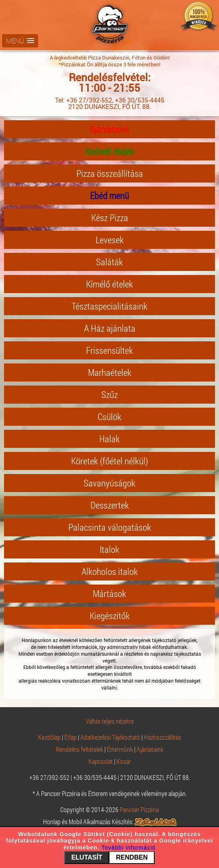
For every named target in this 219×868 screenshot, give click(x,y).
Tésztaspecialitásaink (109, 306)
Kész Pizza (110, 218)
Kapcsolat (101, 761)
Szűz (109, 394)
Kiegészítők (110, 616)
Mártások (109, 593)
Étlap (71, 737)
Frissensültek (109, 350)
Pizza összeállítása (110, 173)
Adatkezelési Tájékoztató (110, 737)
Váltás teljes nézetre (110, 721)
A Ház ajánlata (110, 328)
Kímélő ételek (109, 284)
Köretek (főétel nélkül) (109, 461)
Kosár (124, 761)
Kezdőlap (49, 737)
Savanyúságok (109, 483)
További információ (128, 847)
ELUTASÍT (87, 857)
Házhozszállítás (163, 737)
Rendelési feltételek (80, 749)
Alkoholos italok (110, 571)
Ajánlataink (109, 129)
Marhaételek (110, 372)
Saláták (109, 262)
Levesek (110, 240)
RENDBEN (132, 857)
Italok (109, 549)
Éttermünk (120, 749)
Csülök (109, 417)
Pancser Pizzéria (139, 810)
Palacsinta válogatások (110, 527)
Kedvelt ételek (110, 151)
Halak (109, 439)
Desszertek (110, 505)
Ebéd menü (109, 195)
